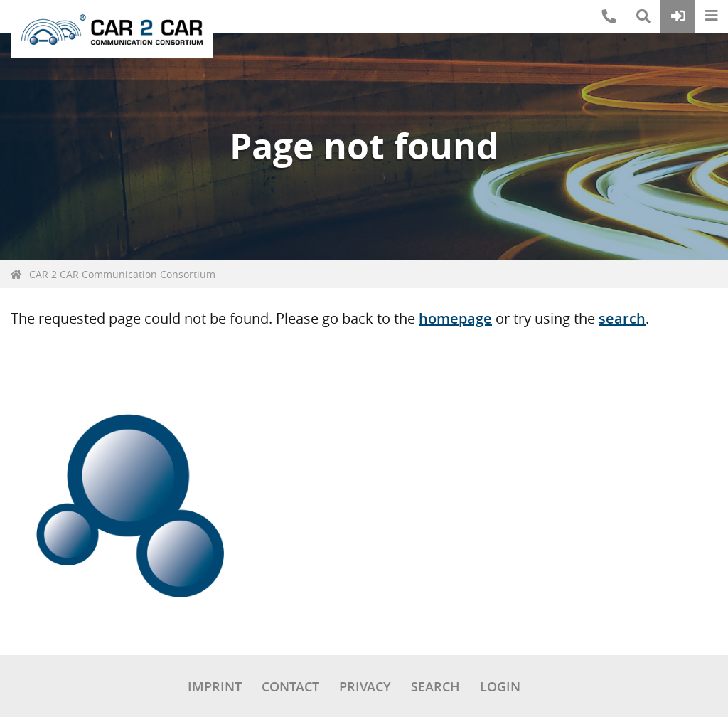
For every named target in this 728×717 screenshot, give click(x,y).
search (622, 318)
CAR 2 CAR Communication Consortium (122, 274)
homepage (455, 318)
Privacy (365, 686)
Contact (290, 686)
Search (435, 686)
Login (500, 686)
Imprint (215, 686)
